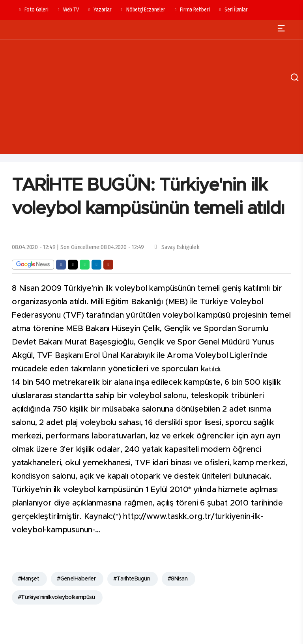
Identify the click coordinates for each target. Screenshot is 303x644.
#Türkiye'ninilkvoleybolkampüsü (56, 597)
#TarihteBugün (132, 579)
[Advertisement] (151, 99)
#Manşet (28, 579)
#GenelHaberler (76, 579)
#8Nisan (178, 579)
